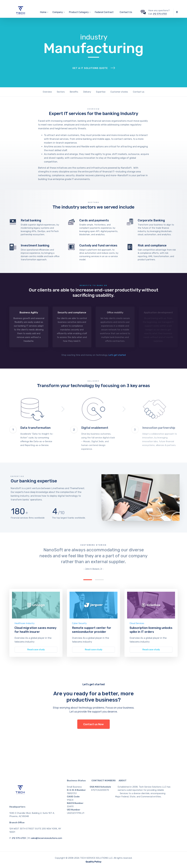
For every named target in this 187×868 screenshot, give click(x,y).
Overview (47, 92)
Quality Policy (93, 862)
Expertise (101, 92)
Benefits (74, 92)
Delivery (87, 92)
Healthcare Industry (24, 623)
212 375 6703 (160, 14)
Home (43, 12)
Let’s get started (117, 355)
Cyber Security (79, 623)
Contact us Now (93, 724)
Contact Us (126, 12)
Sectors (61, 92)
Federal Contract (104, 12)
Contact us (139, 92)
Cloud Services (137, 623)
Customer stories (119, 92)
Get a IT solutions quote (90, 68)
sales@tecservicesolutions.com (46, 838)
